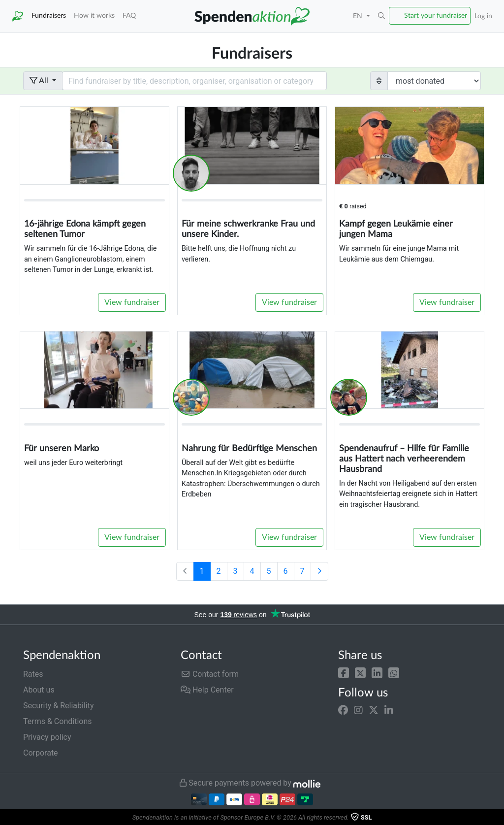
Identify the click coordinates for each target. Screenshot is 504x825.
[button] (344, 672)
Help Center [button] (207, 690)
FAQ (129, 16)
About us (39, 690)
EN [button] (359, 16)
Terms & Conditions (58, 721)
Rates (33, 674)
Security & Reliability (58, 706)
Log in (483, 16)
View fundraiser (132, 302)
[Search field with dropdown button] (194, 81)
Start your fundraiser (436, 16)
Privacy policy (47, 737)
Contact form (210, 674)
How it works (94, 16)
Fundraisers (49, 16)
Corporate (41, 753)
